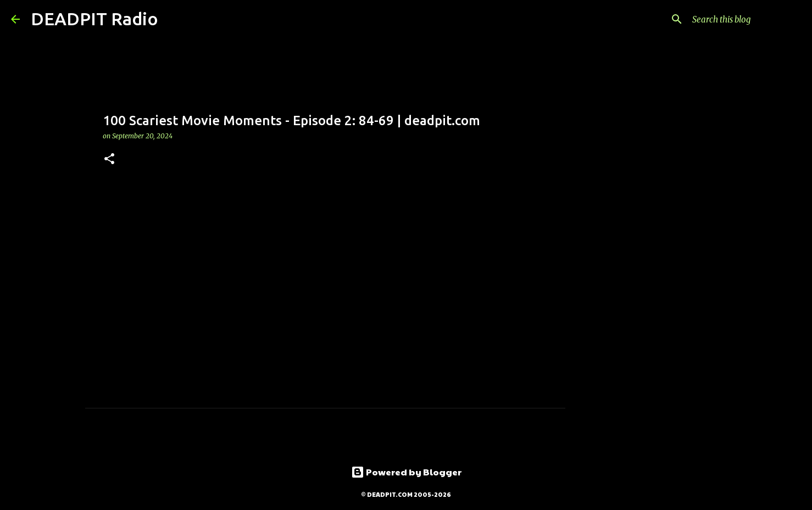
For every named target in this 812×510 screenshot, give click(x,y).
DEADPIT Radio (94, 19)
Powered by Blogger (406, 472)
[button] (109, 159)
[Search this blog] (746, 19)
